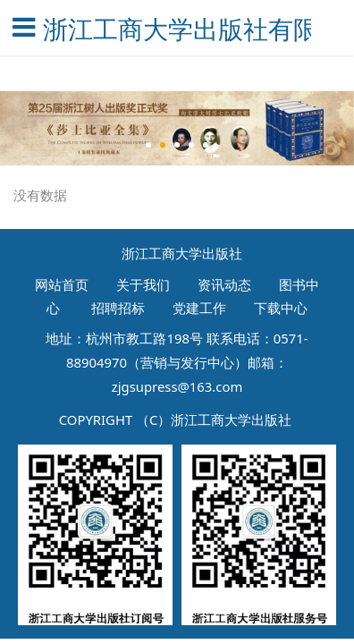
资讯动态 (224, 284)
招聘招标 (116, 308)
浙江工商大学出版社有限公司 (177, 29)
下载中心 (281, 308)
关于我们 (143, 284)
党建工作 (199, 308)
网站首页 (62, 284)
